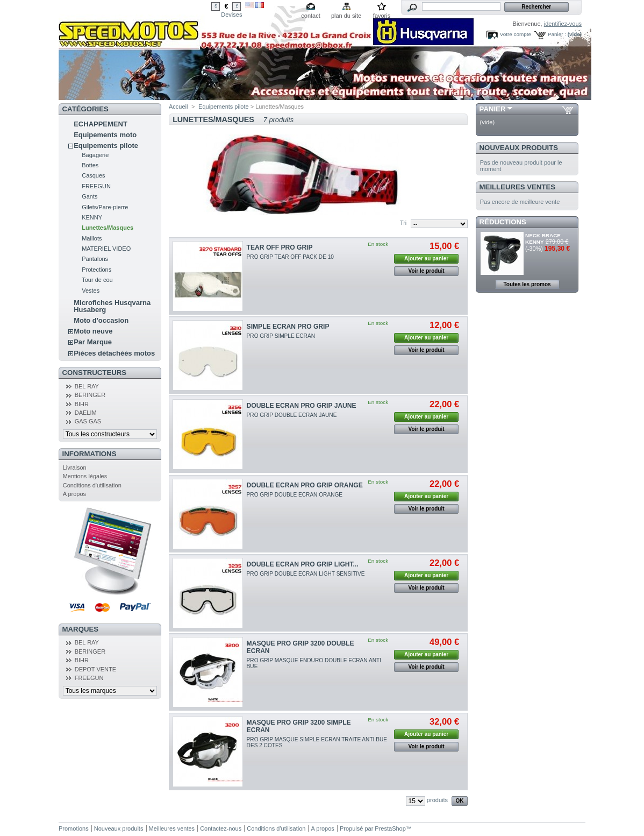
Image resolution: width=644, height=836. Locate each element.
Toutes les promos (527, 284)
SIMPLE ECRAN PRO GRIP (288, 327)
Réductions (503, 222)
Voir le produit (427, 271)
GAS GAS (88, 421)
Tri (403, 223)
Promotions (74, 828)
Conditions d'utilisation (92, 485)
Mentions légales (85, 476)
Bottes (90, 165)
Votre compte (516, 34)
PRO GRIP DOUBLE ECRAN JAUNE (292, 415)
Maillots (92, 238)
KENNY (92, 217)
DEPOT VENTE (95, 669)
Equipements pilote (106, 146)
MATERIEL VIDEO (106, 249)
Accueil (178, 107)
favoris (382, 16)
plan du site (346, 16)
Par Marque (93, 342)
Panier (493, 109)
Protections (96, 270)
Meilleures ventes (517, 187)
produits (437, 800)
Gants (90, 196)
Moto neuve (93, 331)
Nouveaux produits (519, 148)
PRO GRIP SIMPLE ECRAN (281, 336)
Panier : (557, 34)
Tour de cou (97, 280)
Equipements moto (105, 135)
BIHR (82, 404)
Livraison (75, 467)
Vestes (91, 291)
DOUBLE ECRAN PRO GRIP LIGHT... (303, 564)
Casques (93, 175)
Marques (80, 629)
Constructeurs (94, 373)
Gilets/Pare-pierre (105, 207)
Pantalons (95, 259)
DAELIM (86, 413)
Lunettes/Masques (108, 228)
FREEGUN (96, 186)
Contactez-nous (221, 828)
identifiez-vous (563, 24)
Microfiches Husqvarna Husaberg (112, 306)
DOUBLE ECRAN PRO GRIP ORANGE (305, 485)
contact (310, 16)
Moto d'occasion (101, 320)
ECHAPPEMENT (101, 124)
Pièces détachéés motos (114, 353)
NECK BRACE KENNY (543, 239)
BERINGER (90, 395)
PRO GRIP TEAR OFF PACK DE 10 (290, 257)
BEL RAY (87, 386)
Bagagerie (95, 155)
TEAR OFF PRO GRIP (280, 247)
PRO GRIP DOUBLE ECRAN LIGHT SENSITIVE (306, 574)
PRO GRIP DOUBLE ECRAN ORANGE (295, 495)
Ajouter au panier (426, 258)
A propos (74, 494)
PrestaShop (390, 828)
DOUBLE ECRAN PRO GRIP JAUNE (302, 406)
